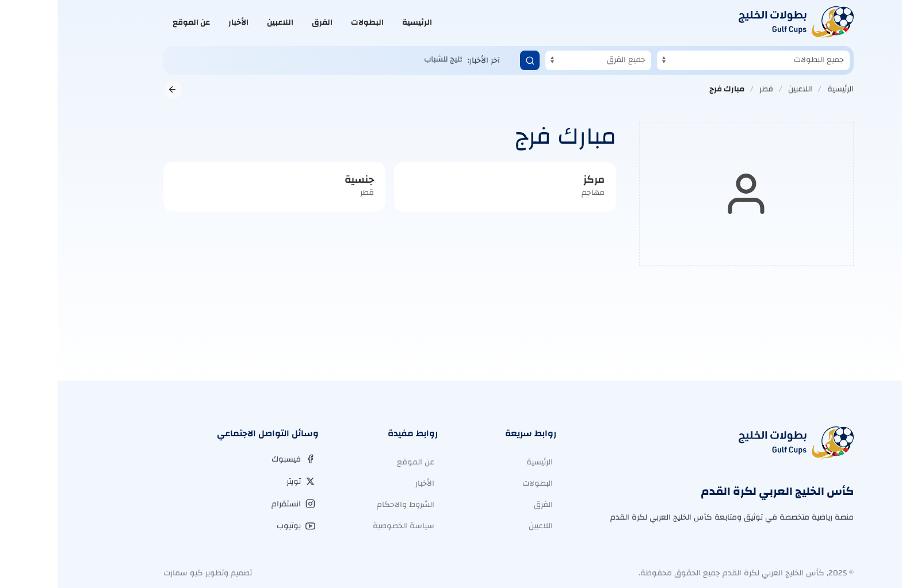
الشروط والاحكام (348, 505)
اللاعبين (223, 22)
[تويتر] (243, 482)
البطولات (310, 22)
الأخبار (181, 22)
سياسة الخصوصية (346, 526)
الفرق (265, 22)
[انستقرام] (236, 504)
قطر (709, 89)
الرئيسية (360, 22)
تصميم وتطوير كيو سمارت (150, 573)
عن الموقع (134, 22)
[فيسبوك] (236, 459)
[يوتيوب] (238, 526)
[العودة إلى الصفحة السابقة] (115, 90)
